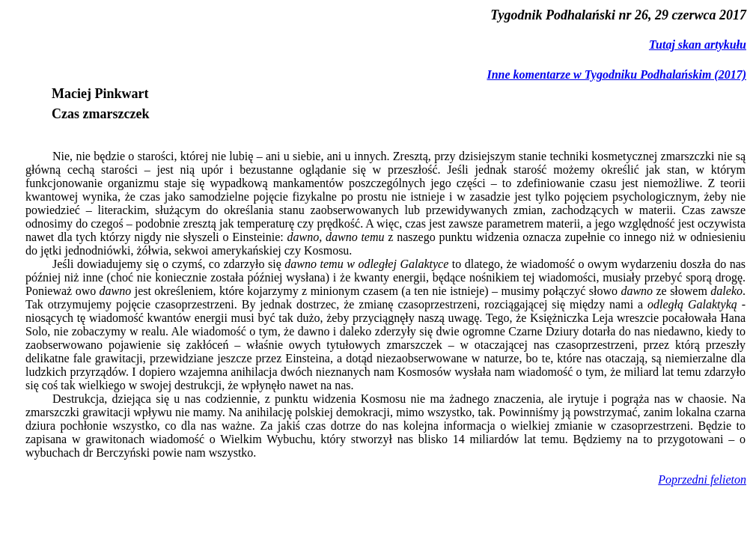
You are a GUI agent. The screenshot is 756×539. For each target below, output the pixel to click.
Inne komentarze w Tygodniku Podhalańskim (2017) (616, 74)
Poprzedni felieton (702, 479)
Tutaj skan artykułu (698, 45)
